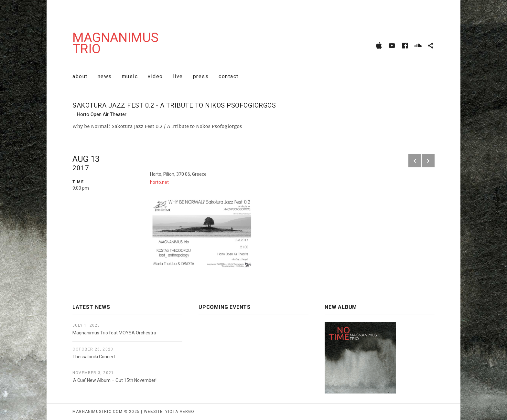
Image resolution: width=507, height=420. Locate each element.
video (155, 76)
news (105, 76)
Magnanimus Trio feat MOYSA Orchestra (114, 333)
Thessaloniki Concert (94, 357)
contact (229, 76)
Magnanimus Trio (115, 43)
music (130, 76)
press (201, 76)
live (178, 76)
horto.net (159, 182)
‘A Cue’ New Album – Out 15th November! (114, 380)
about (80, 76)
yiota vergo (180, 412)
